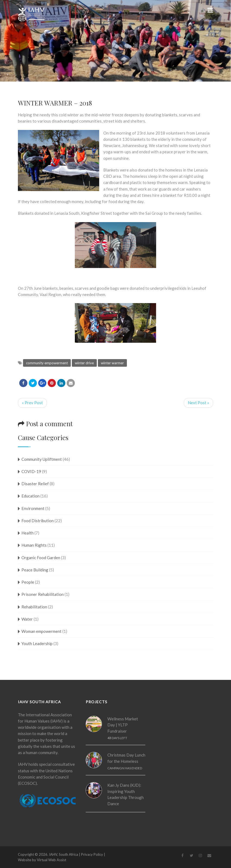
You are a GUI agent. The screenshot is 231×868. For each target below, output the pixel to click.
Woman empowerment (41, 631)
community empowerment (47, 363)
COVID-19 (31, 471)
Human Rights (34, 545)
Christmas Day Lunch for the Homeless (126, 758)
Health (28, 533)
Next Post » (198, 403)
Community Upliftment (42, 459)
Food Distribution (38, 521)
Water (27, 619)
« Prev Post (32, 403)
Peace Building (35, 570)
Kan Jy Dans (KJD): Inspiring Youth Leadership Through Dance (126, 794)
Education (31, 496)
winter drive (84, 363)
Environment (33, 508)
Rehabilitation (34, 607)
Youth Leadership (37, 643)
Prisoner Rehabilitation (43, 594)
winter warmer (112, 363)
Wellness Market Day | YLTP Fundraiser (123, 725)
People (28, 582)
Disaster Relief (35, 484)
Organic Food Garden (41, 558)
